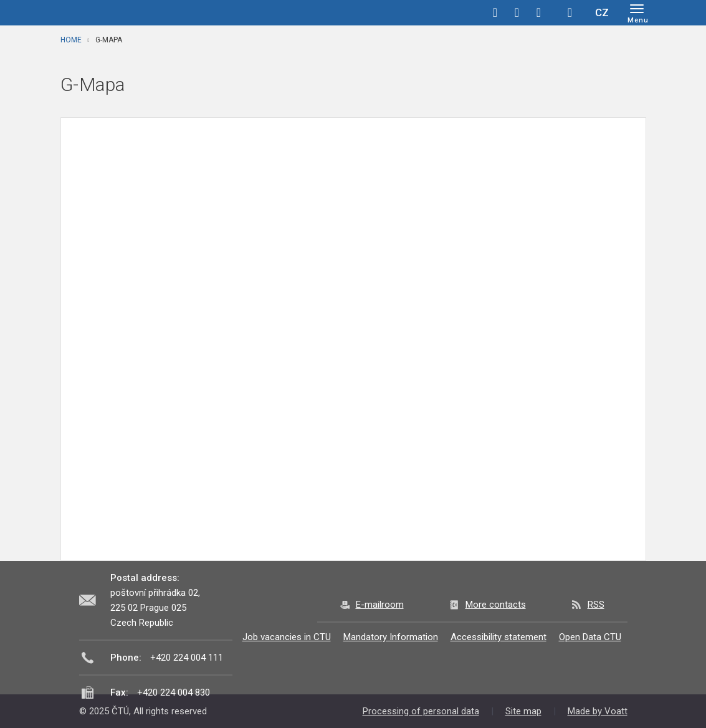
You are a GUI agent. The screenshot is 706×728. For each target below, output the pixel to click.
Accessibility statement (498, 637)
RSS (596, 605)
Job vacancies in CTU (287, 637)
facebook (495, 12)
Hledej (570, 12)
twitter (517, 12)
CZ (602, 12)
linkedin (539, 12)
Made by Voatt (598, 711)
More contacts (496, 605)
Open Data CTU (590, 637)
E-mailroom (380, 605)
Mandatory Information (391, 637)
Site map (523, 711)
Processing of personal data (421, 711)
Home (71, 40)
